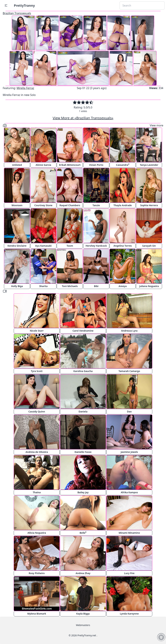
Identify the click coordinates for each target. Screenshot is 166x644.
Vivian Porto (96, 165)
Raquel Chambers (70, 205)
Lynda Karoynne (129, 614)
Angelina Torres (123, 246)
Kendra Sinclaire (17, 246)
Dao (129, 411)
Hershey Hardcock (96, 246)
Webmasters (83, 625)
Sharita (43, 286)
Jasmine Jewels (129, 452)
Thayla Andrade (123, 205)
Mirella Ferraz (25, 88)
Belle (83, 533)
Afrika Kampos (129, 492)
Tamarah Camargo (129, 371)
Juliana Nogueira (149, 286)
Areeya (123, 286)
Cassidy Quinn (37, 411)
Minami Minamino (129, 533)
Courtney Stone (43, 205)
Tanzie (96, 205)
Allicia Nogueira (37, 533)
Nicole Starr (37, 331)
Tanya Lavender (149, 165)
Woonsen (17, 205)
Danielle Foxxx (83, 452)
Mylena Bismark (37, 614)
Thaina (37, 492)
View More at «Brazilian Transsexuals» (83, 118)
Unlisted (17, 165)
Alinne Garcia (43, 165)
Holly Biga (17, 286)
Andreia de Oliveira (37, 452)
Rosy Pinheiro (37, 573)
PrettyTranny (24, 5)
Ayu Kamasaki (43, 246)
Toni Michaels (70, 286)
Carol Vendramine (83, 331)
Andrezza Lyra (129, 331)
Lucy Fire (129, 573)
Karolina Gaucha (83, 371)
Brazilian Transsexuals (17, 13)
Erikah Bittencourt (70, 165)
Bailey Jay (83, 492)
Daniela (83, 411)
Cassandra (123, 165)
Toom (70, 246)
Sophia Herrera (149, 205)
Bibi (96, 286)
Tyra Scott (37, 371)
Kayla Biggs (83, 614)
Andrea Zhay (83, 573)
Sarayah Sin (149, 246)
